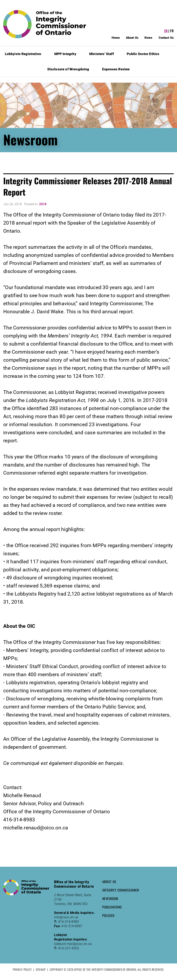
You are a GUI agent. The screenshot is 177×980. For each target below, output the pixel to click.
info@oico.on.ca (66, 917)
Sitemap (41, 969)
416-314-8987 (72, 926)
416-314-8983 (69, 922)
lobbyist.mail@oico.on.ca (73, 944)
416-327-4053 (69, 948)
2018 (43, 204)
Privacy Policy (22, 969)
